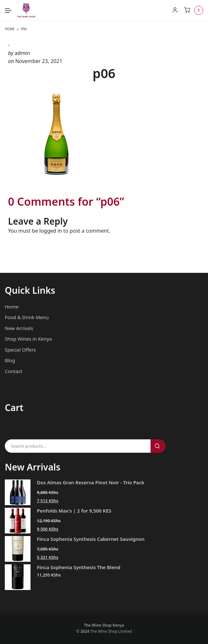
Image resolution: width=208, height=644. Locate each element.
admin (22, 53)
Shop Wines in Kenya (28, 339)
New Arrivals (19, 328)
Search (158, 446)
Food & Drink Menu (27, 317)
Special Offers (20, 350)
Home (10, 29)
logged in (51, 231)
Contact (13, 371)
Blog (10, 360)
